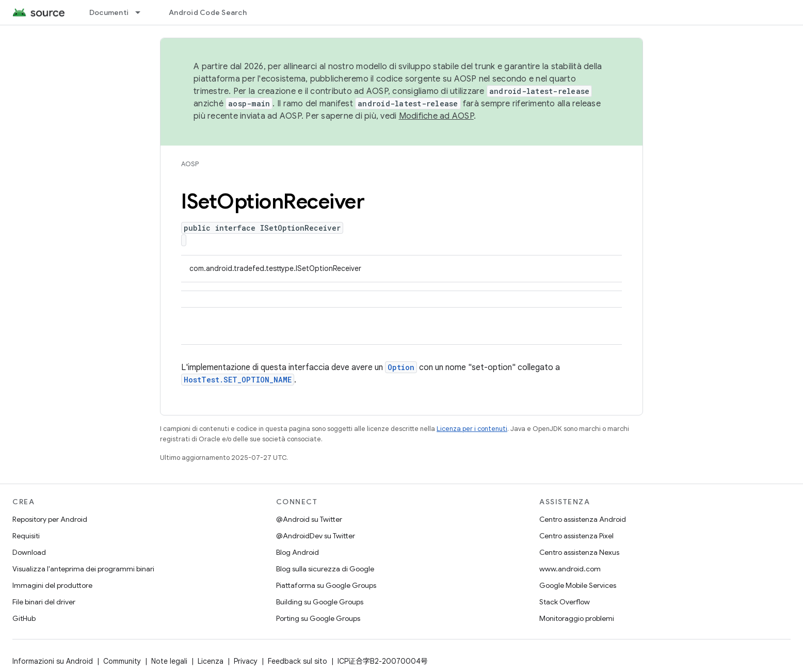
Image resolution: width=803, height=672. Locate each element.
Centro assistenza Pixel (576, 536)
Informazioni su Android (53, 661)
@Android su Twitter (309, 519)
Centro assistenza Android (583, 519)
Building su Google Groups (320, 602)
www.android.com (570, 569)
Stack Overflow (565, 602)
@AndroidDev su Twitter (316, 536)
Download (29, 552)
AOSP (190, 164)
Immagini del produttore (52, 585)
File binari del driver (44, 602)
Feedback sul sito (298, 661)
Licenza (211, 661)
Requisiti (26, 536)
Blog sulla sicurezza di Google (325, 569)
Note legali (169, 661)
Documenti (109, 12)
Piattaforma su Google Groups (326, 585)
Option (401, 367)
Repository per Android (50, 519)
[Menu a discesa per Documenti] (142, 12)
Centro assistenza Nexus (579, 552)
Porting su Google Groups (318, 618)
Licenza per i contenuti (472, 429)
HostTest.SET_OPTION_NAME (238, 380)
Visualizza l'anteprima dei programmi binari (83, 569)
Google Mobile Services (578, 585)
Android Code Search (208, 12)
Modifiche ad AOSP (436, 116)
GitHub (24, 618)
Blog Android (298, 552)
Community (122, 661)
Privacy (246, 661)
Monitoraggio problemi (577, 618)
